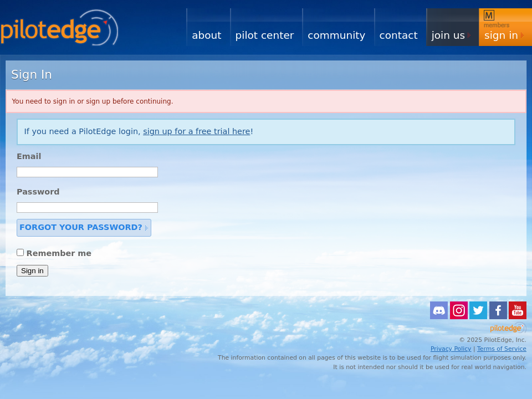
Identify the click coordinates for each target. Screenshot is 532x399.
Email (29, 156)
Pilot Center (265, 35)
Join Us (448, 35)
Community (336, 35)
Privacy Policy (451, 349)
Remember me (59, 253)
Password (38, 192)
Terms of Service (502, 349)
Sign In (501, 35)
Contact (399, 35)
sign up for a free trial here (196, 131)
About (206, 35)
